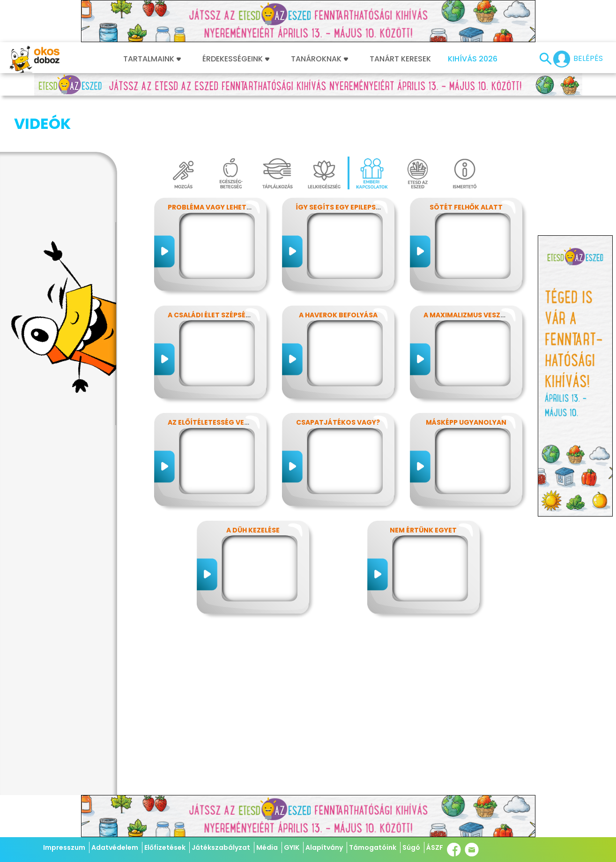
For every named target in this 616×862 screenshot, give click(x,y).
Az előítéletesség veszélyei (219, 375)
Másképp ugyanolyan (466, 375)
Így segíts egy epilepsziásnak (350, 160)
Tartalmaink (152, 59)
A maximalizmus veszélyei (470, 268)
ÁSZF (435, 847)
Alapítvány (324, 847)
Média (267, 847)
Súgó (411, 847)
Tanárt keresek (400, 59)
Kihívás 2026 (473, 59)
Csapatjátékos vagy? (338, 375)
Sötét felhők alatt (466, 160)
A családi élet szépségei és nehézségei (238, 268)
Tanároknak (319, 59)
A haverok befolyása (338, 268)
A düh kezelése (253, 483)
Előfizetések (165, 847)
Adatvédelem (115, 847)
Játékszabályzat (221, 847)
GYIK (292, 847)
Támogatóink (373, 847)
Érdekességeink (236, 59)
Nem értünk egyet (423, 483)
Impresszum (64, 847)
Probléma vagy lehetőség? (218, 160)
